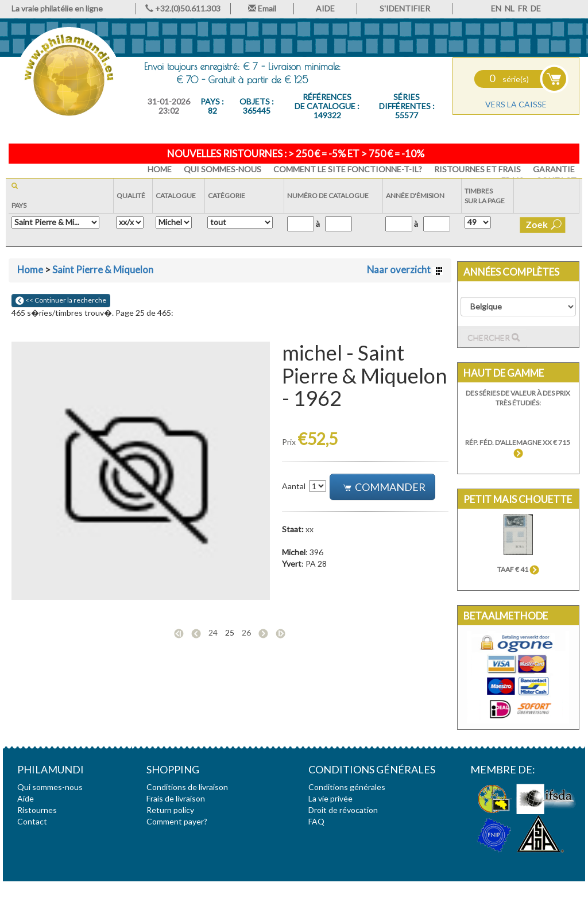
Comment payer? (177, 821)
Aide (26, 798)
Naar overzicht (405, 270)
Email (262, 8)
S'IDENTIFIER (405, 8)
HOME (160, 169)
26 (246, 632)
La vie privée (330, 798)
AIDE (325, 8)
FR (523, 8)
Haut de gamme (504, 373)
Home (30, 270)
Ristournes (37, 810)
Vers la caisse (516, 104)
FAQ (316, 821)
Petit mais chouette (518, 499)
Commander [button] (384, 487)
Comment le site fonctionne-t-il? (348, 169)
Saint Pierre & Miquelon (103, 270)
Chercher (494, 338)
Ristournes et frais (477, 169)
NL (510, 8)
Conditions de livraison (187, 787)
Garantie (554, 169)
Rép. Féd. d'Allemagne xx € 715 (518, 447)
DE (536, 8)
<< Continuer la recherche (61, 300)
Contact (32, 821)
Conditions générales (347, 787)
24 (213, 632)
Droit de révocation (343, 810)
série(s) (509, 79)
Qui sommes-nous (223, 169)
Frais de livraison (176, 798)
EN (496, 8)
